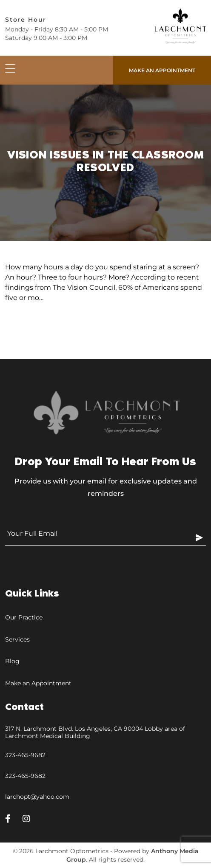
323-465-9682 (25, 755)
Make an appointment (162, 70)
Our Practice (24, 617)
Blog (12, 661)
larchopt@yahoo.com (37, 797)
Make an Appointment (38, 683)
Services (17, 639)
